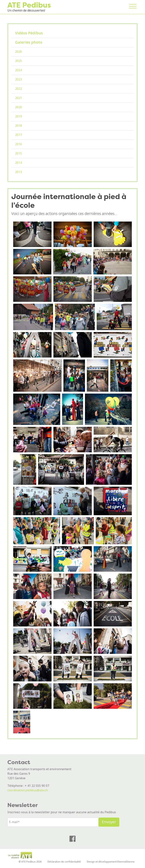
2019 (19, 116)
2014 (19, 163)
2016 (19, 144)
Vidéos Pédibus (29, 33)
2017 (19, 135)
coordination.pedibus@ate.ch (28, 790)
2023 (19, 79)
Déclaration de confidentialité (64, 862)
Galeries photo (29, 42)
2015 (19, 153)
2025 (19, 61)
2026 (19, 52)
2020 (19, 107)
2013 (19, 172)
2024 (19, 70)
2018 (19, 126)
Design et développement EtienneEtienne (111, 862)
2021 (19, 98)
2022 (19, 89)
